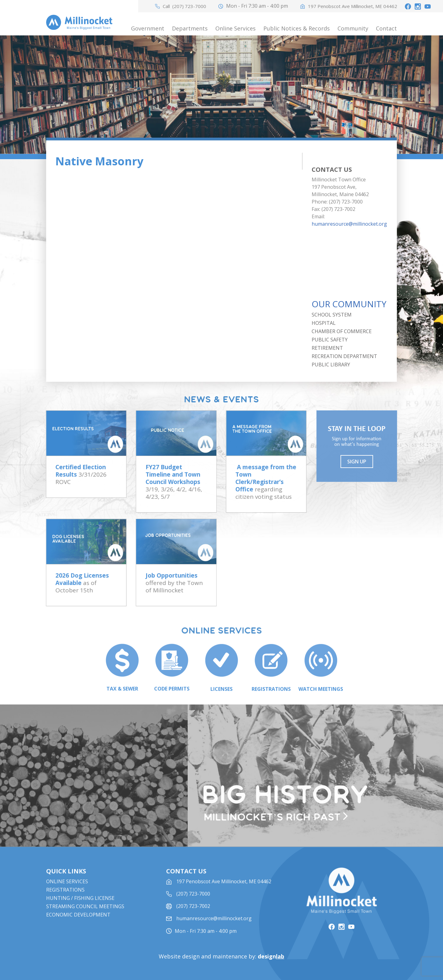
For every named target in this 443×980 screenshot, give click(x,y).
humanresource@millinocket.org (349, 224)
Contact (386, 28)
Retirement (327, 348)
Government (148, 28)
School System (332, 315)
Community (353, 28)
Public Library (331, 365)
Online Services (235, 28)
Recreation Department (344, 356)
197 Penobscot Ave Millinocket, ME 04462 (353, 6)
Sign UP (361, 462)
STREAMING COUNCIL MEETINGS (85, 917)
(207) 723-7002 (193, 917)
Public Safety (330, 340)
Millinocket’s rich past (276, 817)
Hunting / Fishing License (80, 909)
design (271, 956)
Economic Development (78, 926)
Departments (190, 28)
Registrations (65, 901)
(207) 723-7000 (189, 6)
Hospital (324, 323)
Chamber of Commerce (342, 331)
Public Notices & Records (297, 28)
